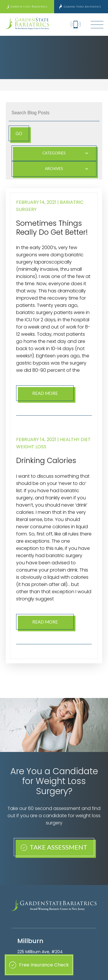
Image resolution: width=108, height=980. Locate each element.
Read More (45, 393)
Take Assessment (54, 847)
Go (19, 133)
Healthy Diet (75, 439)
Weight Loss (31, 447)
